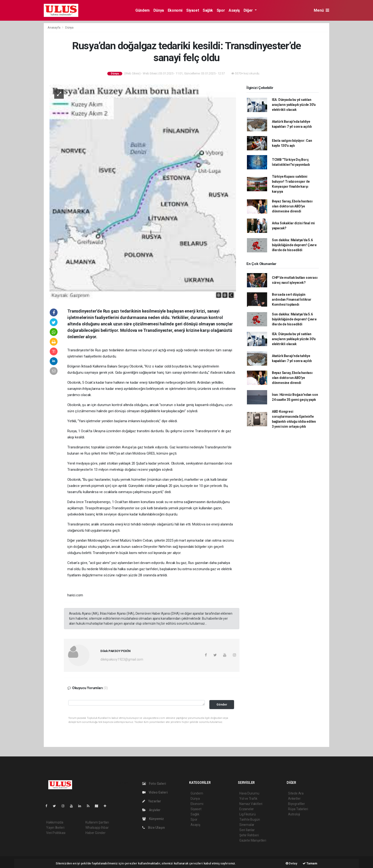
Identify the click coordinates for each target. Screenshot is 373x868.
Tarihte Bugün (250, 819)
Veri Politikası (56, 833)
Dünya (159, 10)
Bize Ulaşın (154, 828)
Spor (221, 10)
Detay (292, 863)
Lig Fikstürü (248, 814)
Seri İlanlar (247, 830)
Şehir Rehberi (249, 835)
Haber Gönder (96, 833)
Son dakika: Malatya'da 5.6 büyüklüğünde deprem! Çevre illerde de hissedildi (294, 245)
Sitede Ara (296, 793)
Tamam (310, 863)
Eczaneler (247, 809)
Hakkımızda (55, 822)
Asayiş (234, 10)
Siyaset (193, 10)
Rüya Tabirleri (298, 809)
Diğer (249, 10)
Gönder (222, 704)
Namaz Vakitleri (251, 804)
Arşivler (151, 810)
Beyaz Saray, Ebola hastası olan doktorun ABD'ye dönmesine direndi (292, 206)
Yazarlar (152, 801)
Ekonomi (175, 10)
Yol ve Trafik (248, 799)
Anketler (294, 799)
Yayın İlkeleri (55, 828)
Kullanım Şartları (97, 822)
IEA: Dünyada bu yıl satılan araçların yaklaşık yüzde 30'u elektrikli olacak (294, 105)
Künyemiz (153, 819)
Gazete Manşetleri (253, 840)
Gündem (142, 10)
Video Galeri (155, 792)
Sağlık (208, 10)
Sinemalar (247, 825)
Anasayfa (54, 27)
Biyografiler (297, 804)
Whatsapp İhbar (97, 828)
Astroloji (294, 814)
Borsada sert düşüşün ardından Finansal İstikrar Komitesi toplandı (292, 299)
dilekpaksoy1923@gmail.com (122, 659)
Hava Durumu (249, 793)
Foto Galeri (154, 784)
